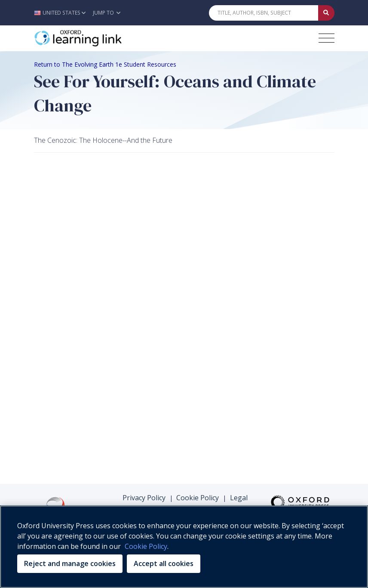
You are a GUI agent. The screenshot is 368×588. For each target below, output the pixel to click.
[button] (62, 13)
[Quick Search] (264, 13)
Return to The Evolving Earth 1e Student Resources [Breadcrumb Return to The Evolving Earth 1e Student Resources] (105, 64)
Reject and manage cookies (70, 563)
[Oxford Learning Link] (98, 38)
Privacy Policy (144, 498)
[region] (184, 547)
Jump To (107, 13)
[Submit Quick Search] (326, 13)
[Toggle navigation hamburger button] (327, 38)
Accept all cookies (164, 563)
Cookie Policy (198, 498)
